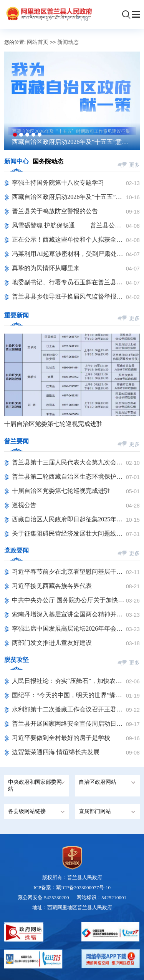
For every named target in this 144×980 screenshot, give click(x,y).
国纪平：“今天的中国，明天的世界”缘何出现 (69, 695)
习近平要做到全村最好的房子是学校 (61, 738)
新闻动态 (68, 42)
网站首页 (38, 42)
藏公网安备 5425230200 (47, 897)
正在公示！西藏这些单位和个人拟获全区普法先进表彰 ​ (69, 240)
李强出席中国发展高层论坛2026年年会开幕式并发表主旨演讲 (69, 629)
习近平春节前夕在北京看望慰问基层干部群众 (69, 572)
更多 (134, 165)
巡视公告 (24, 505)
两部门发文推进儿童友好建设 (52, 643)
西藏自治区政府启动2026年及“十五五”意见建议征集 (70, 142)
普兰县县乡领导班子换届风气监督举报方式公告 (69, 296)
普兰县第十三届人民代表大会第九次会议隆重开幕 (69, 462)
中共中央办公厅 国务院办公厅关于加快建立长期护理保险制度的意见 (69, 600)
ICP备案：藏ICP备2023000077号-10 (72, 887)
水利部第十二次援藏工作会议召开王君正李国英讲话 (69, 709)
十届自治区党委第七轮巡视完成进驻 (53, 424)
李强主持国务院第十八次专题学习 (58, 183)
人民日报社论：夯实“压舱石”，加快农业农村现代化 (69, 681)
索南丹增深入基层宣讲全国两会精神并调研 (69, 614)
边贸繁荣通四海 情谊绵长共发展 (56, 752)
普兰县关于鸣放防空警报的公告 (55, 211)
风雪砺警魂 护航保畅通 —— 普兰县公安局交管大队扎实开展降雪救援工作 (69, 225)
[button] (15, 135)
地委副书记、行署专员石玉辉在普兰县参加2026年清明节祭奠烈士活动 (69, 282)
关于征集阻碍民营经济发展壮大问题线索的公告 (69, 533)
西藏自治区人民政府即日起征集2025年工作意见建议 (69, 519)
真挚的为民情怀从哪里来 (46, 268)
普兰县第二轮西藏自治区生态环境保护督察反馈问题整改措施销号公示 (69, 477)
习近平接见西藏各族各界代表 (52, 586)
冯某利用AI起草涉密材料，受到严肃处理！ (69, 254)
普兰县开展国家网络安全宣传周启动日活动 (69, 724)
